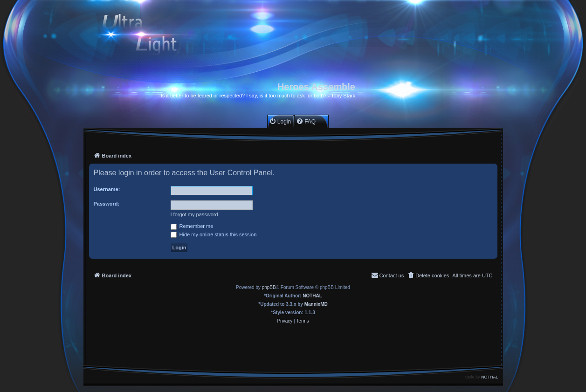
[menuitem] (280, 121)
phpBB (269, 287)
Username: (107, 189)
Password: (107, 204)
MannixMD (316, 304)
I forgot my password (194, 214)
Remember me (192, 226)
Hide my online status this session (214, 234)
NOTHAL (312, 296)
